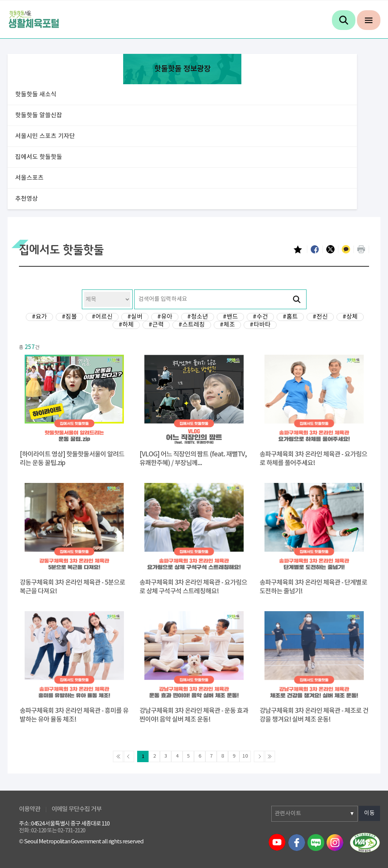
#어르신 (102, 317)
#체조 (227, 325)
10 (245, 756)
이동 (369, 813)
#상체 (350, 317)
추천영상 (27, 199)
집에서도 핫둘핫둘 (39, 157)
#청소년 (198, 317)
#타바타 (260, 325)
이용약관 (30, 809)
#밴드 (230, 317)
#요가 (39, 317)
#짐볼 (69, 317)
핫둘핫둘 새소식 (36, 94)
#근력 (156, 325)
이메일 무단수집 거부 (77, 809)
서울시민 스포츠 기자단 (45, 136)
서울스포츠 (29, 178)
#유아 (165, 317)
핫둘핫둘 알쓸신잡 (39, 115)
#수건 (260, 317)
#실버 (135, 317)
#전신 (320, 317)
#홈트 (290, 317)
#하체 (126, 325)
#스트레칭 (192, 325)
